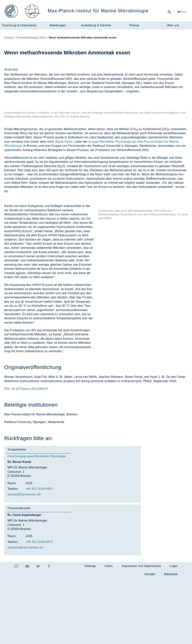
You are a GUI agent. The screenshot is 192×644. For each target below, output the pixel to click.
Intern (109, 632)
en (185, 12)
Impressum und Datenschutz (141, 632)
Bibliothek (171, 640)
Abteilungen (58, 25)
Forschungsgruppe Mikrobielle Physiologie (37, 522)
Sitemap (90, 632)
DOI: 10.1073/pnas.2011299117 (26, 454)
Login (174, 632)
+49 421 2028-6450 (39, 554)
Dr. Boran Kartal (19, 527)
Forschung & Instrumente (19, 25)
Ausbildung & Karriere (96, 25)
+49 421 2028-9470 (39, 607)
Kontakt (150, 640)
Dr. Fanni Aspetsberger (24, 581)
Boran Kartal (64, 207)
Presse (134, 25)
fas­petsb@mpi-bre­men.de (25, 613)
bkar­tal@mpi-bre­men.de (24, 560)
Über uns (173, 25)
